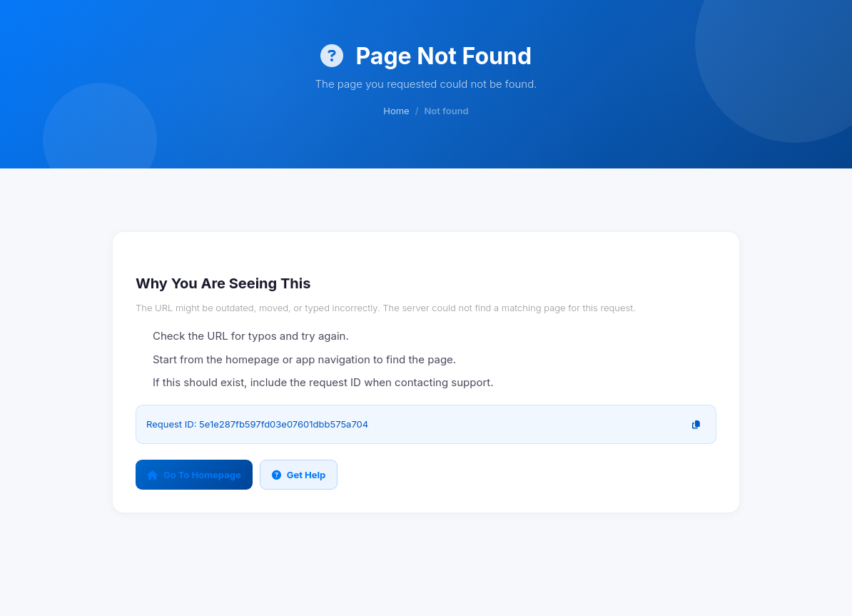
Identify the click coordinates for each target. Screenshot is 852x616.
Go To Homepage (194, 475)
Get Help (299, 475)
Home (396, 111)
